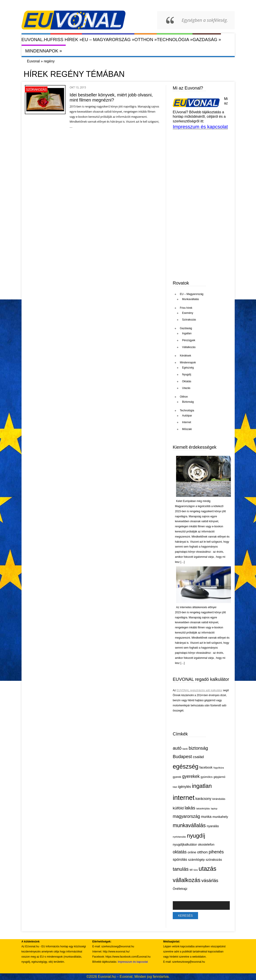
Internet (187, 422)
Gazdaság (207, 39)
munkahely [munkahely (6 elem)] (220, 817)
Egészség (188, 368)
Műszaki (187, 429)
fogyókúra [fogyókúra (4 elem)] (219, 768)
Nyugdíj (187, 374)
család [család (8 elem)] (198, 757)
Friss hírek (66, 39)
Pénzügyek (189, 340)
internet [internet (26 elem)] (184, 798)
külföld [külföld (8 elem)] (178, 808)
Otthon (146, 39)
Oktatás (187, 381)
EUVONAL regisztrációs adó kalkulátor (199, 690)
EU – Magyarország (108, 39)
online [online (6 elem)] (192, 852)
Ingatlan (187, 333)
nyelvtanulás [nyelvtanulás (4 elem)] (179, 837)
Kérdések (186, 356)
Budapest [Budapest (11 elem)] (182, 757)
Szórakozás (36, 89)
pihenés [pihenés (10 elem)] (216, 852)
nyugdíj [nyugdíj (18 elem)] (196, 836)
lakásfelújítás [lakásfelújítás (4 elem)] (203, 809)
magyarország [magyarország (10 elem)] (186, 816)
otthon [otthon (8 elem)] (202, 852)
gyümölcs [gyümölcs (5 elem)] (207, 777)
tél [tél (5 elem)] (191, 870)
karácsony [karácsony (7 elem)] (203, 799)
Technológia (175, 39)
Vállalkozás (189, 347)
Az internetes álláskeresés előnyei (196, 607)
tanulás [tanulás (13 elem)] (181, 869)
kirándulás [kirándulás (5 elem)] (219, 799)
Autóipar (187, 416)
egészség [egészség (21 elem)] (186, 767)
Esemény (188, 313)
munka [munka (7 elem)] (206, 817)
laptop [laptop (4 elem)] (214, 809)
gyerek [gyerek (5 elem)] (177, 777)
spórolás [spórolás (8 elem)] (180, 859)
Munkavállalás (191, 299)
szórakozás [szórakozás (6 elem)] (214, 860)
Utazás (186, 388)
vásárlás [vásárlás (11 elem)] (210, 880)
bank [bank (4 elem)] (185, 749)
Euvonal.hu (36, 40)
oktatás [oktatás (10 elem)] (180, 852)
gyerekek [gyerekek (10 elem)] (191, 776)
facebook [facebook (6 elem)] (206, 767)
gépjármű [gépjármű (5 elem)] (219, 777)
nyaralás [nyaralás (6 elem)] (213, 826)
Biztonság (188, 402)
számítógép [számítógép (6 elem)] (196, 860)
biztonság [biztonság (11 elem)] (198, 748)
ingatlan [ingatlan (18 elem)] (202, 786)
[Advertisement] (206, 242)
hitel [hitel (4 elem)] (175, 787)
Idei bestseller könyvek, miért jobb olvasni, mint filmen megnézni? (111, 97)
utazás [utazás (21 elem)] (208, 869)
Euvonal (34, 61)
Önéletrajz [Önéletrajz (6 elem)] (180, 889)
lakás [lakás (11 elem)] (190, 808)
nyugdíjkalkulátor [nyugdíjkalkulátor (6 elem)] (185, 845)
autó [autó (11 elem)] (177, 748)
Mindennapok (44, 51)
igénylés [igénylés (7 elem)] (185, 787)
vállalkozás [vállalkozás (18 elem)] (187, 880)
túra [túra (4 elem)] (196, 870)
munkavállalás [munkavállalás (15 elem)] (189, 825)
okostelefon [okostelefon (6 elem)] (206, 845)
